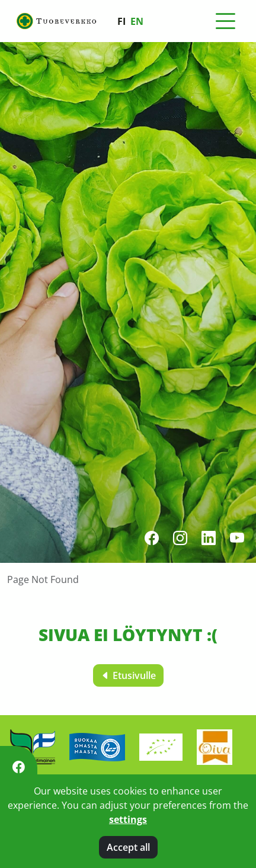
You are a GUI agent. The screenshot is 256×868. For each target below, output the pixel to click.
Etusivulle (128, 675)
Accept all (128, 847)
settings (128, 819)
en (137, 21)
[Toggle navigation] (225, 21)
